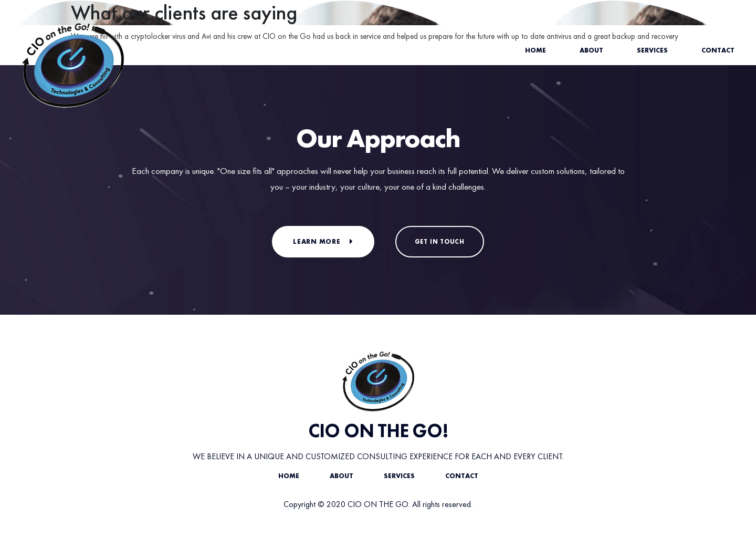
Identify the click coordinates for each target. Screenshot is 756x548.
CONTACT (462, 476)
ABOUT (342, 476)
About (591, 50)
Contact (718, 50)
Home (535, 50)
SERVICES (399, 476)
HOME (289, 476)
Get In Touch (440, 242)
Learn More (323, 241)
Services (652, 50)
